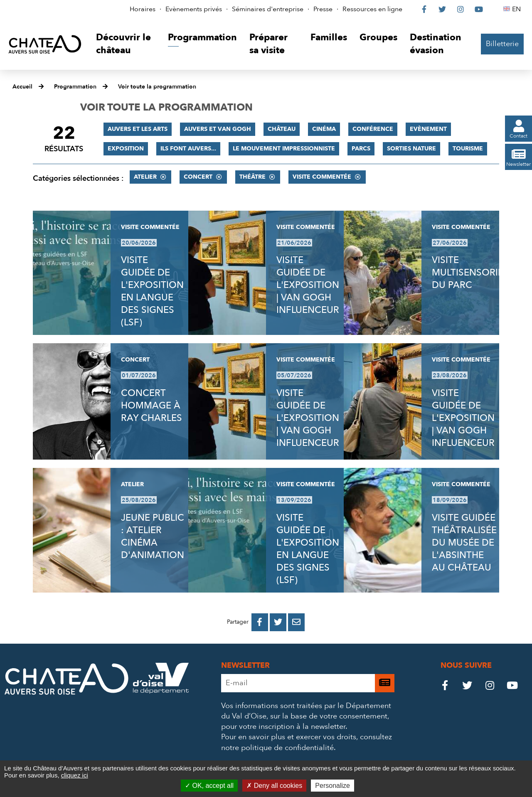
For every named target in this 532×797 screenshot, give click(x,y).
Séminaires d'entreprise (268, 9)
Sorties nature (411, 149)
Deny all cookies (274, 786)
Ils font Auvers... (188, 149)
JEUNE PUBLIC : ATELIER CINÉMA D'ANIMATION (153, 536)
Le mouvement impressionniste (284, 149)
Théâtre (252, 177)
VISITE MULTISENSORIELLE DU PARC (475, 273)
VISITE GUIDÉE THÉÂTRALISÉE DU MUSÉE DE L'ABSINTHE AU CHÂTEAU (464, 543)
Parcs (361, 149)
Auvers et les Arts (138, 129)
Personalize (332, 786)
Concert (198, 177)
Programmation (75, 87)
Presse (323, 9)
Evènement (428, 129)
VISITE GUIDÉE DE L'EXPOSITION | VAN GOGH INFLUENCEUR (308, 285)
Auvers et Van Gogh (218, 129)
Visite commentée (322, 177)
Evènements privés (194, 9)
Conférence (373, 129)
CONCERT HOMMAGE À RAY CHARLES (151, 406)
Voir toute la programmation (157, 87)
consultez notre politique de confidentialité (307, 742)
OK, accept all (209, 786)
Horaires (143, 9)
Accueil (22, 87)
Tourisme (468, 149)
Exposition (126, 149)
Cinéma (324, 129)
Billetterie (502, 44)
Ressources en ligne (372, 9)
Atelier (145, 177)
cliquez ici (75, 775)
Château (282, 129)
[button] (126, 44)
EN (518, 9)
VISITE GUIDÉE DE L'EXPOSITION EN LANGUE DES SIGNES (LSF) (152, 291)
